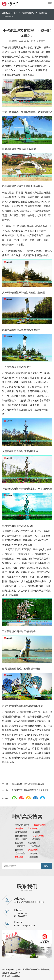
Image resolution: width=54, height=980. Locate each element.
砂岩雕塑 (19, 850)
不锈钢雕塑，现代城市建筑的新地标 (23, 784)
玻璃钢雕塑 (33, 850)
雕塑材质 (43, 13)
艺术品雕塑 (33, 828)
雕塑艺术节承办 (22, 825)
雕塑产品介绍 (28, 13)
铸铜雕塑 (19, 857)
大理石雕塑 (20, 846)
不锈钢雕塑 (8, 16)
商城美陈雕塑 (40, 825)
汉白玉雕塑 (35, 846)
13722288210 (20, 914)
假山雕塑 (19, 843)
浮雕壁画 (19, 828)
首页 (15, 13)
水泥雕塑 (32, 843)
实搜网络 (16, 976)
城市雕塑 (36, 839)
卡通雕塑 (36, 832)
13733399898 (20, 916)
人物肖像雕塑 (38, 836)
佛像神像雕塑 (21, 836)
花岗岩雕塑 (20, 853)
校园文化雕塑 (21, 839)
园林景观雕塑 (21, 832)
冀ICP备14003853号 (11, 973)
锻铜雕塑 (34, 853)
